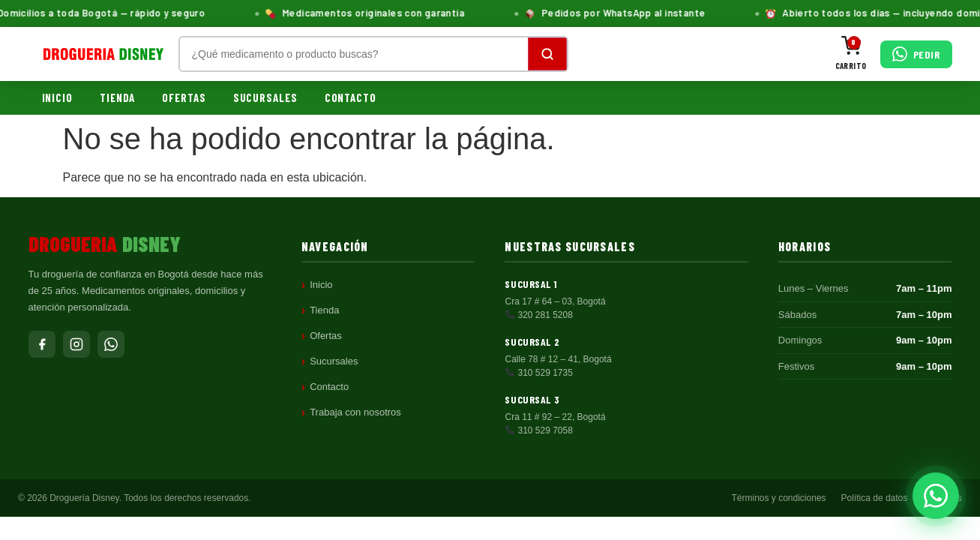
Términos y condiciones (779, 498)
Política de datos (875, 498)
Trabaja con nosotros (355, 412)
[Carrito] (851, 54)
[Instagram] (76, 344)
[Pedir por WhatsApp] (916, 54)
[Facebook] (42, 344)
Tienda (117, 97)
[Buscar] (547, 54)
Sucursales (265, 97)
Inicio (57, 97)
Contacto (351, 97)
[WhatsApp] (111, 344)
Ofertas (184, 97)
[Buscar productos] (354, 54)
